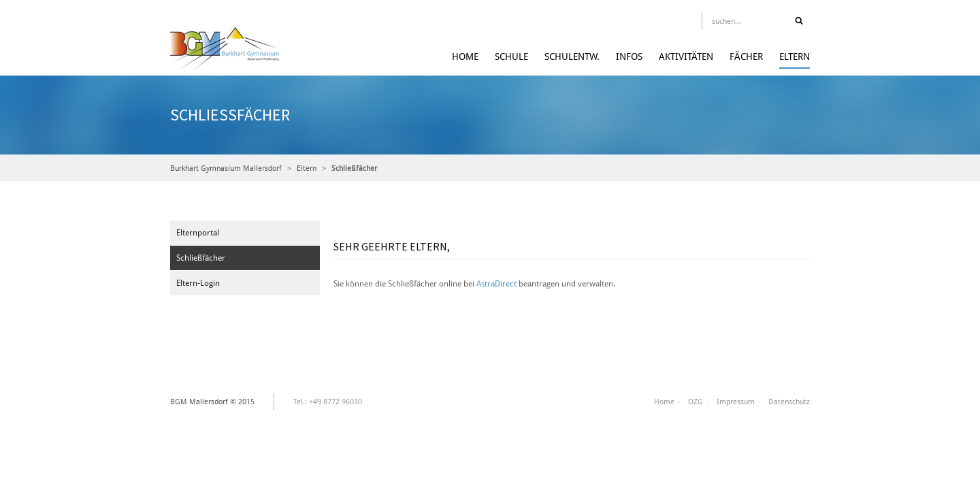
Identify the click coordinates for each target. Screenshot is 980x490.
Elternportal (198, 233)
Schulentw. (572, 56)
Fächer (746, 56)
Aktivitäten (686, 56)
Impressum (736, 402)
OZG (696, 402)
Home (465, 56)
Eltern (795, 56)
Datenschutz (789, 402)
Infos (629, 56)
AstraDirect (496, 284)
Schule (511, 56)
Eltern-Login (198, 283)
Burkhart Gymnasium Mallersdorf (226, 168)
